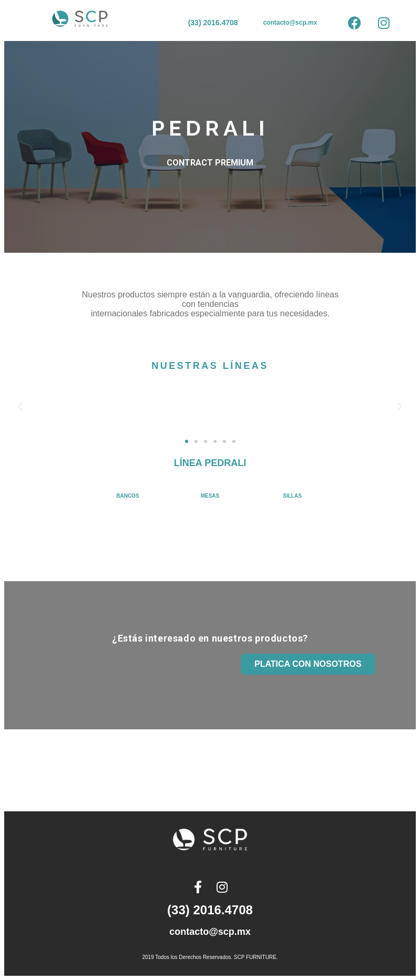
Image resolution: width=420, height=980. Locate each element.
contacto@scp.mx (290, 23)
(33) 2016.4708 (213, 23)
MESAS (210, 496)
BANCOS (127, 496)
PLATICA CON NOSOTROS (308, 664)
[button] (20, 407)
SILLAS (292, 496)
